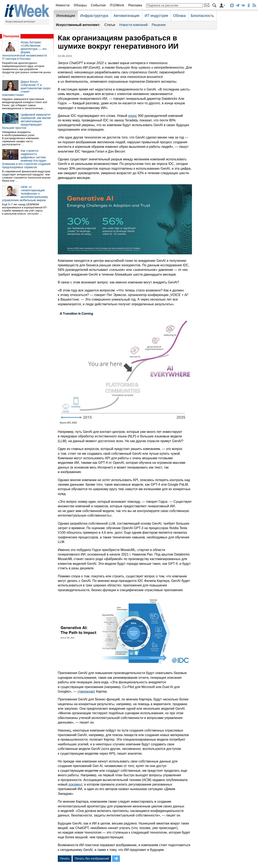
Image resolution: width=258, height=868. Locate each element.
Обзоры (80, 5)
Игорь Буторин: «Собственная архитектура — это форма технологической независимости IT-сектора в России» (24, 51)
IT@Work (117, 5)
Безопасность (202, 16)
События (98, 5)
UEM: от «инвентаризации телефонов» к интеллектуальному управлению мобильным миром (25, 194)
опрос (133, 116)
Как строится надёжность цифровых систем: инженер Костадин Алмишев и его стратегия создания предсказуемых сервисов (26, 159)
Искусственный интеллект (21, 22)
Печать (65, 859)
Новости (63, 5)
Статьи (110, 25)
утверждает (86, 691)
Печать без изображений (92, 859)
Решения (159, 25)
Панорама (11, 36)
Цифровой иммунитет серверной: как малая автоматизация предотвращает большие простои (26, 121)
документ (75, 784)
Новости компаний (134, 25)
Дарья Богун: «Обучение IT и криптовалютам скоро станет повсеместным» (26, 88)
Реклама (135, 5)
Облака (179, 16)
